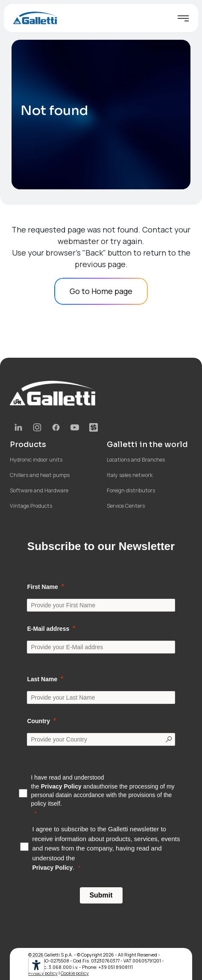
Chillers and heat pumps (40, 475)
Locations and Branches (136, 460)
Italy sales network (130, 475)
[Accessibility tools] (36, 965)
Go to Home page (101, 291)
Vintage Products (31, 506)
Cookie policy (75, 973)
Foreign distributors (131, 490)
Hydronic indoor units (36, 460)
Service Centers (126, 506)
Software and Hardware (39, 490)
